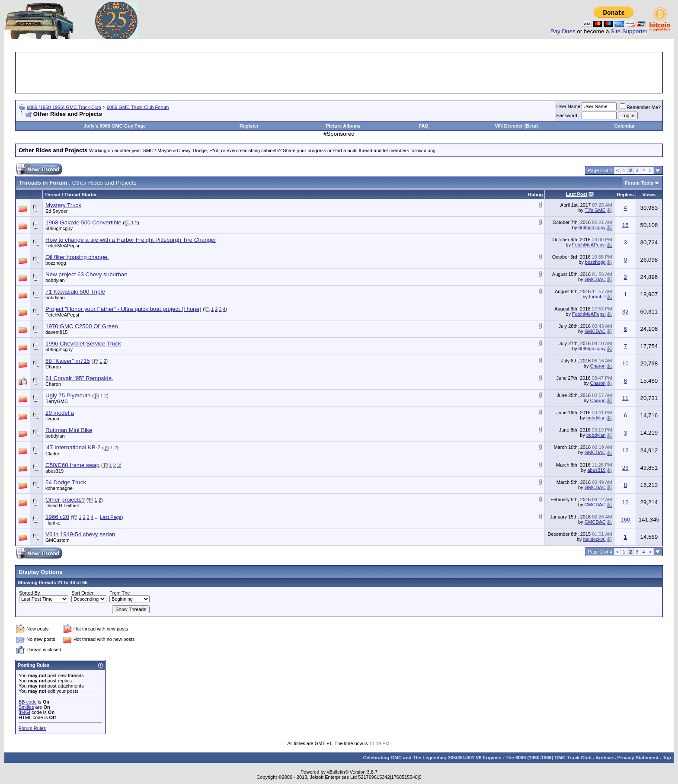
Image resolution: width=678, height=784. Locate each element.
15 (625, 225)
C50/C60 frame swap (72, 465)
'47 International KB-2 (73, 447)
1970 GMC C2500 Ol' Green (82, 326)
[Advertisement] (339, 73)
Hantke (53, 523)
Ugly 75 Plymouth (68, 395)
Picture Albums (343, 126)
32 (625, 312)
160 (625, 520)
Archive (604, 758)
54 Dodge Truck (66, 482)
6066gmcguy (59, 228)
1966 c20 (57, 517)
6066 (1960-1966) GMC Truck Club (64, 107)
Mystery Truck (63, 205)
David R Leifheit (62, 506)
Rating (535, 195)
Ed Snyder (56, 211)
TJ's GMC (595, 210)
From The (120, 593)
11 (625, 398)
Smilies (26, 707)
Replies (625, 195)
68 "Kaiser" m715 (68, 361)
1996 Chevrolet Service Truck (83, 344)
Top (667, 758)
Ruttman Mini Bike (69, 430)
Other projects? (65, 500)
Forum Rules (32, 728)
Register (249, 126)
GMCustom (58, 540)
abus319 (54, 471)
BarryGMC (57, 401)
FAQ (424, 126)
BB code (28, 702)
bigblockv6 (595, 539)
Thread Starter (81, 195)
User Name (569, 106)
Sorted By (29, 593)
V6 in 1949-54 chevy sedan (80, 534)
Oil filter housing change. (77, 257)
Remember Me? (640, 107)
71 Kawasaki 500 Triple (75, 292)
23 (625, 468)
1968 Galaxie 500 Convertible (83, 222)
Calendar (625, 126)
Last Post (577, 194)
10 (625, 363)
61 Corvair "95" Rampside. (79, 378)
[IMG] (24, 712)
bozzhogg (56, 263)
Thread (53, 195)
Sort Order (82, 593)
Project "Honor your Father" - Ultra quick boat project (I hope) (123, 309)
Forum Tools (639, 183)
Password (567, 115)
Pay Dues (563, 31)
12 (625, 450)
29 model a (60, 413)
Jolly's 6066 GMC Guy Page (115, 126)
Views (649, 195)
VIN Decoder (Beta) (516, 126)
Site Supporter (629, 31)
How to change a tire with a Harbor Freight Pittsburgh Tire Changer (131, 240)
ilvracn (52, 419)
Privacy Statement (638, 758)
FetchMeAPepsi (62, 246)
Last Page (111, 517)
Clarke (52, 454)
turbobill (597, 297)
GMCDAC (595, 279)
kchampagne (59, 488)
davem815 (56, 332)
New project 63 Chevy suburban (86, 274)
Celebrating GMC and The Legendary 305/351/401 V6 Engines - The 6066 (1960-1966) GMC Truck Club (477, 758)
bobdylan (55, 280)
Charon (53, 367)
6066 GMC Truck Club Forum (138, 107)
